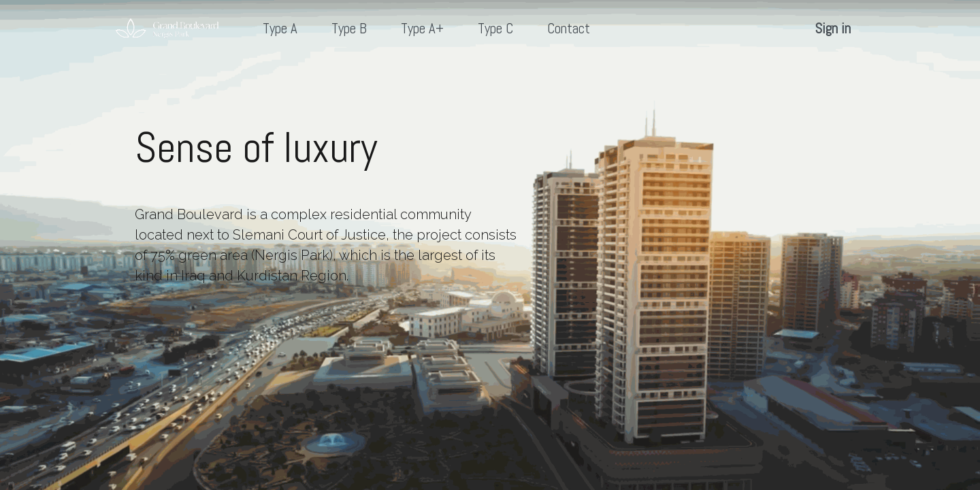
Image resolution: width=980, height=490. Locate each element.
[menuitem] (280, 29)
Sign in (833, 29)
